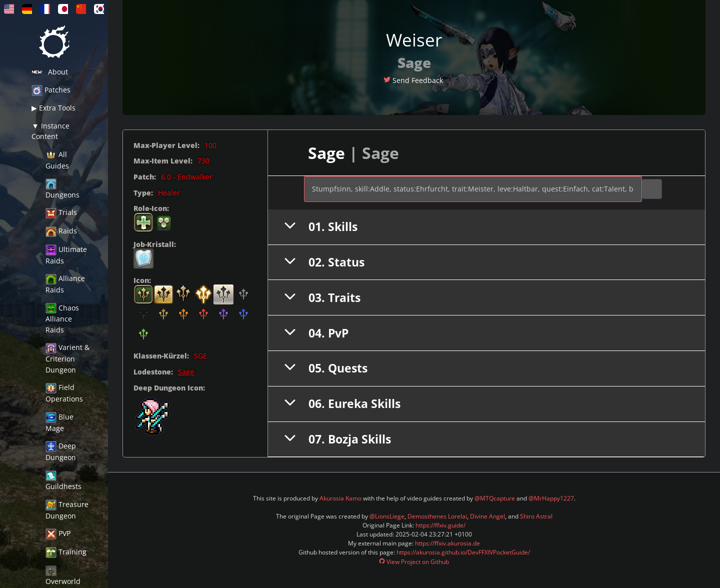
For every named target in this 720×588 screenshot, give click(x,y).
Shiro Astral (536, 516)
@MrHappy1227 (551, 498)
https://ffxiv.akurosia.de (447, 543)
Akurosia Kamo (340, 498)
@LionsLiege (387, 516)
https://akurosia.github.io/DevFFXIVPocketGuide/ (463, 552)
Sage (186, 372)
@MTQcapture (495, 498)
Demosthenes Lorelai (437, 516)
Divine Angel (487, 516)
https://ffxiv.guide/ (440, 525)
